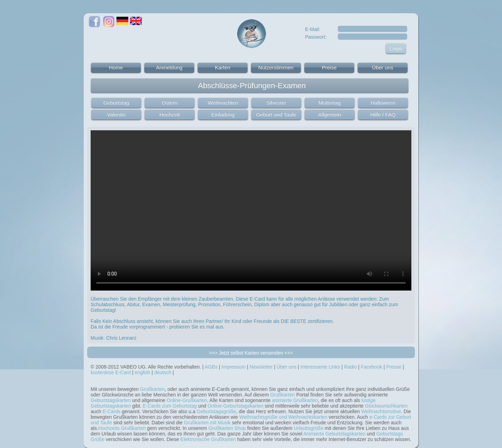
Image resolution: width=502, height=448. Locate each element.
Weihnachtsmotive (381, 411)
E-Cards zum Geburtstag (170, 406)
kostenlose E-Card (111, 372)
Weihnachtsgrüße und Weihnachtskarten (283, 417)
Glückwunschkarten (386, 406)
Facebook (371, 367)
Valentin (116, 114)
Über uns (383, 67)
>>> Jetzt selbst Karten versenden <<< (251, 353)
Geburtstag (116, 103)
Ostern (170, 103)
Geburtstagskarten (111, 400)
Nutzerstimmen (276, 67)
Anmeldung (169, 67)
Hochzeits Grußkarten (122, 428)
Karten (222, 67)
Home (116, 67)
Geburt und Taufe (276, 114)
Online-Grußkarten (187, 400)
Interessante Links (320, 367)
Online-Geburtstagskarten (235, 406)
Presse (394, 367)
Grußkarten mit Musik (207, 423)
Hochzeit (169, 114)
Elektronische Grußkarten (208, 439)
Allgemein (330, 114)
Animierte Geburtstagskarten (334, 434)
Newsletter (261, 367)
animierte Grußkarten (295, 400)
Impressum (233, 367)
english (143, 372)
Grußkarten (153, 389)
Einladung (223, 114)
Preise (329, 67)
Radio (351, 367)
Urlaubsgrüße (309, 428)
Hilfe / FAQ (383, 114)
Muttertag (330, 103)
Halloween (383, 103)
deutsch (163, 372)
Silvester (276, 103)
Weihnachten (223, 103)
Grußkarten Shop (227, 428)
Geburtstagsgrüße (216, 411)
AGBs (211, 367)
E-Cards (111, 411)
